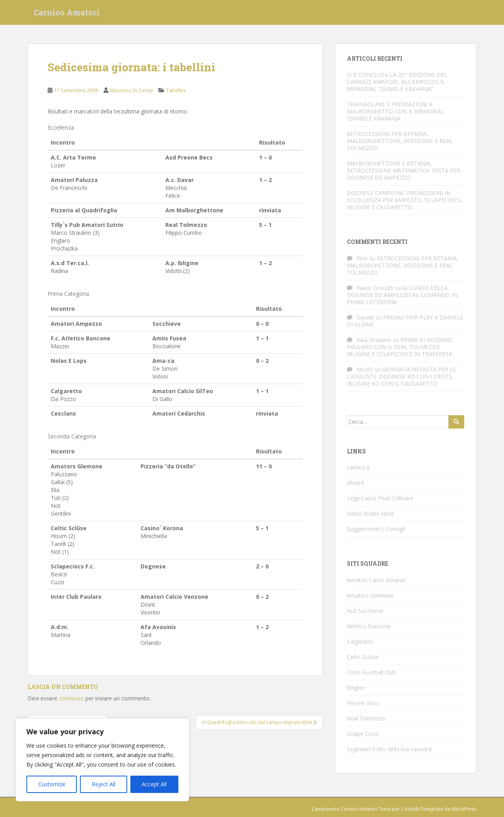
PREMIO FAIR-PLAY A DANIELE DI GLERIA (405, 321)
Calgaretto (360, 642)
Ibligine (356, 688)
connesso (71, 698)
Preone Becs (363, 703)
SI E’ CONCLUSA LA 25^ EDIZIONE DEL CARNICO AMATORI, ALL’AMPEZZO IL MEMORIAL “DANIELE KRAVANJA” (397, 82)
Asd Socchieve (365, 611)
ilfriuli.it (356, 483)
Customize (52, 784)
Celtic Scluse (363, 657)
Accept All (154, 784)
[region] (102, 760)
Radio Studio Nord (370, 513)
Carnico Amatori (67, 14)
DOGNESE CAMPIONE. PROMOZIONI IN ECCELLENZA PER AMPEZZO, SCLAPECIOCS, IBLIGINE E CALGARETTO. (405, 200)
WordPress (464, 809)
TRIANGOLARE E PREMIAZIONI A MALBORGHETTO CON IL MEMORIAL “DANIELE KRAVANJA (396, 111)
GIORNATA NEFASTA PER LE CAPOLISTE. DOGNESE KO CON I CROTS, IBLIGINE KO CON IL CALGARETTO (401, 376)
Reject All (104, 784)
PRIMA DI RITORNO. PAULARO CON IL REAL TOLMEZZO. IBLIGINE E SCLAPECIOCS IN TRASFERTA (400, 347)
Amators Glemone (370, 595)
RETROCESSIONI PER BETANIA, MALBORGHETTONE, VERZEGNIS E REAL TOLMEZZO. (400, 141)
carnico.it (358, 467)
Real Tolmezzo (366, 718)
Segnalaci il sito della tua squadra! (390, 749)
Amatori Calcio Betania (376, 580)
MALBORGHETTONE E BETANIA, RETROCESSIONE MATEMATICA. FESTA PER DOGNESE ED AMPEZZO (404, 170)
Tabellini (176, 90)
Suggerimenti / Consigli (376, 529)
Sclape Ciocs (363, 734)
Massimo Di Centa (131, 90)
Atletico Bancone (369, 626)
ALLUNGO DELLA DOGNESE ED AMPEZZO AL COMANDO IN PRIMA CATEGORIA (402, 295)
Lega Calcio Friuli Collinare (380, 498)
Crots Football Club (371, 672)
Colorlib (410, 809)
